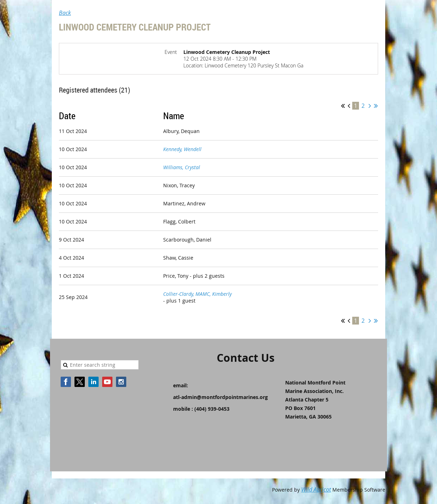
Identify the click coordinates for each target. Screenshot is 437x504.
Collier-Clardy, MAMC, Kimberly (197, 294)
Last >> (376, 106)
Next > (370, 106)
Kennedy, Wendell (182, 149)
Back (65, 13)
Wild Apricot (316, 489)
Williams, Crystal (182, 167)
